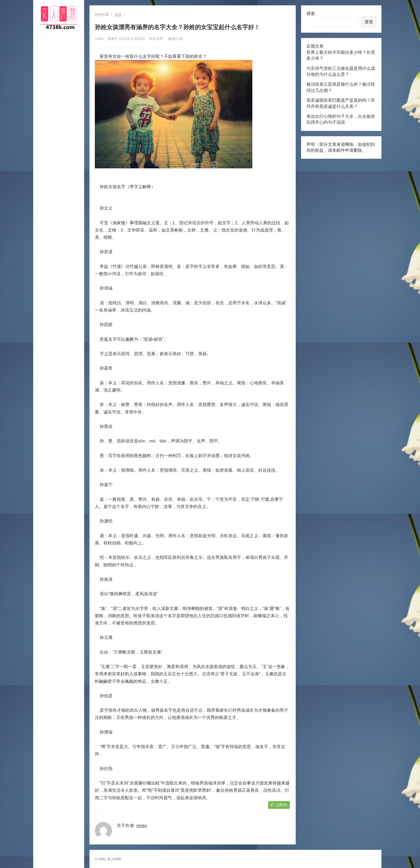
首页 (118, 15)
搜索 (311, 14)
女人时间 (114, 859)
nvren (99, 39)
